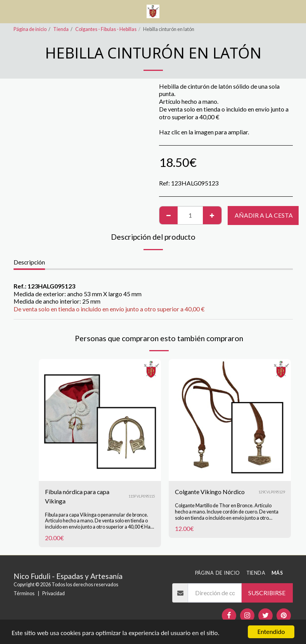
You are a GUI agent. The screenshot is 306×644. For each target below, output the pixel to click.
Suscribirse (267, 593)
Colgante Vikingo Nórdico (210, 492)
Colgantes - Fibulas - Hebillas (106, 29)
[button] (9, 11)
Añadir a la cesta (264, 215)
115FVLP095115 (142, 496)
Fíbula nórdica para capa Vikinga (77, 496)
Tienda (61, 29)
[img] (100, 420)
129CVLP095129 (271, 492)
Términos (24, 593)
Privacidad (54, 593)
